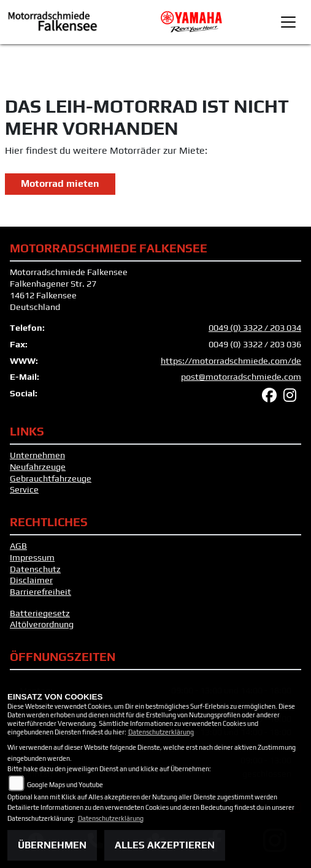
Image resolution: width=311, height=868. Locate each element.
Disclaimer (31, 580)
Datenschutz (35, 569)
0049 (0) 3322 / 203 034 (255, 328)
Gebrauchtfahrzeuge (51, 478)
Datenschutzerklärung (161, 732)
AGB (18, 546)
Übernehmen (52, 845)
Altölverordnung (42, 624)
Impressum (32, 557)
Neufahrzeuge (38, 467)
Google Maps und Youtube (65, 785)
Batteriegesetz (40, 613)
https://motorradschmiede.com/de (231, 361)
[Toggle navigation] (288, 22)
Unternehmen (37, 455)
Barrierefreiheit (40, 592)
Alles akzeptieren (165, 845)
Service (24, 489)
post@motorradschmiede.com (241, 377)
